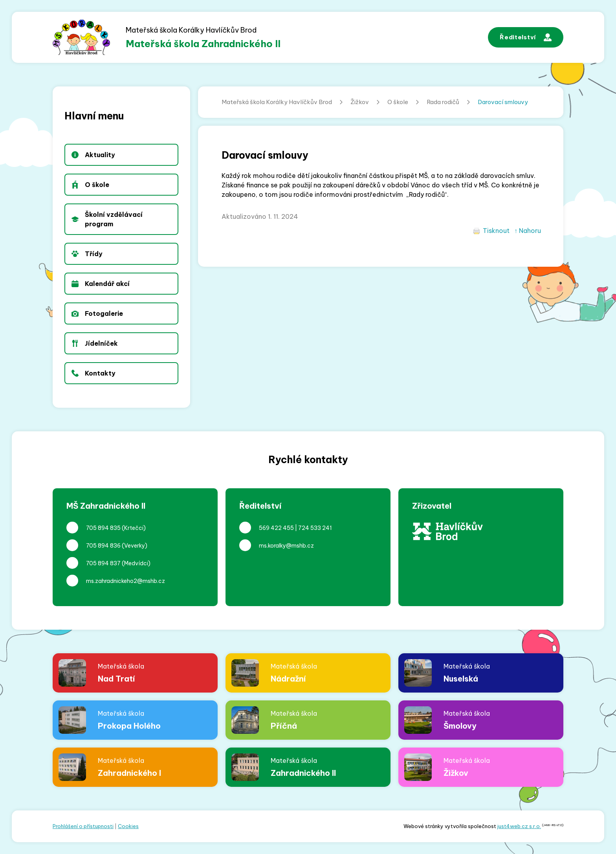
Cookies (128, 826)
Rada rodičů (443, 102)
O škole (398, 102)
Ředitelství (526, 37)
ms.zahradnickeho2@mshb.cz (126, 581)
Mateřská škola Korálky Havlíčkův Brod (277, 102)
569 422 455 (276, 528)
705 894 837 (103, 563)
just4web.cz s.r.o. (519, 826)
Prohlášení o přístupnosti (83, 826)
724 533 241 (315, 528)
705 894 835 (103, 528)
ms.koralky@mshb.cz (286, 546)
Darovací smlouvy (503, 102)
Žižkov (360, 102)
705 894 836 (103, 546)
